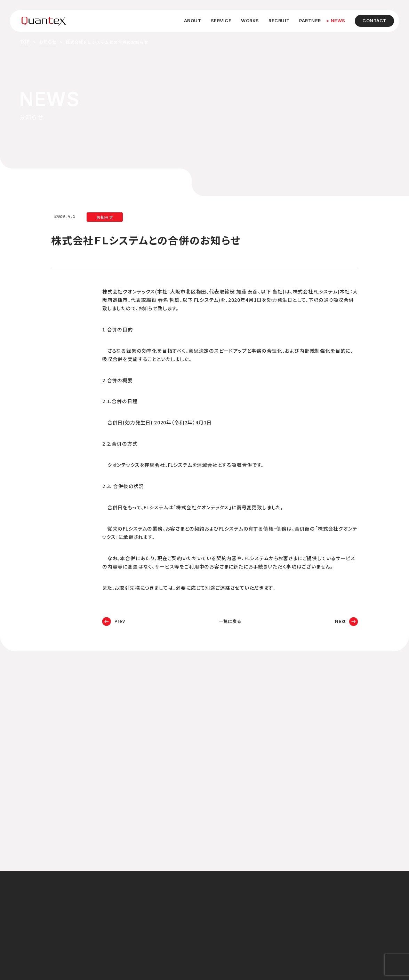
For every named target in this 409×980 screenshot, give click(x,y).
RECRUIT (279, 21)
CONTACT (374, 21)
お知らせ (48, 42)
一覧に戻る (230, 621)
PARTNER (310, 21)
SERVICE (221, 21)
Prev (120, 621)
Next (340, 621)
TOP (25, 42)
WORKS (250, 21)
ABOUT (193, 21)
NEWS (338, 21)
